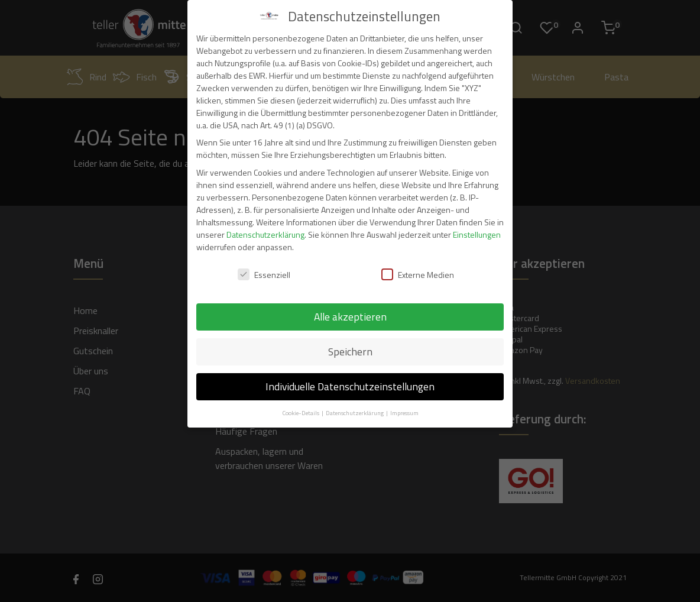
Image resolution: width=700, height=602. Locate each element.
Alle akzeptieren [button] (350, 317)
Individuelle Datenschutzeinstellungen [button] (350, 386)
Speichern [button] (350, 352)
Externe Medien (418, 275)
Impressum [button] (404, 413)
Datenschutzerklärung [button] (355, 413)
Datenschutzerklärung (265, 234)
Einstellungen (477, 234)
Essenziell (264, 275)
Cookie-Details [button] (301, 413)
